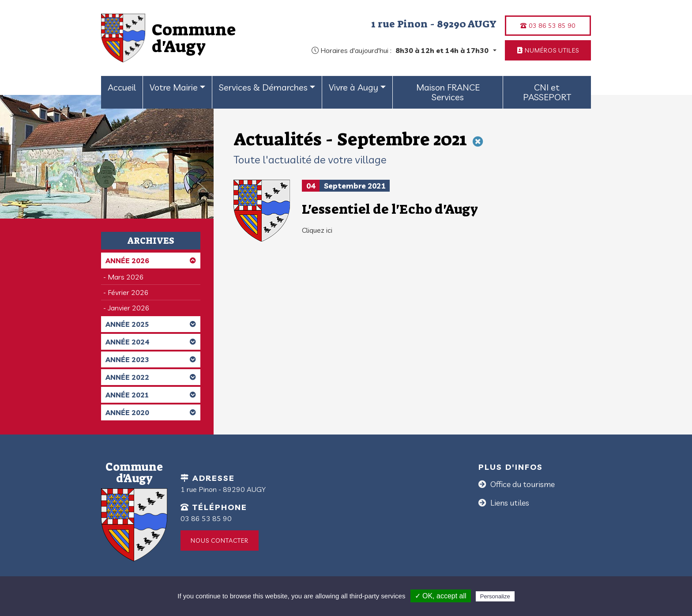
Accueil (122, 87)
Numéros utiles (548, 50)
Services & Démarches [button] (263, 87)
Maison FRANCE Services (448, 92)
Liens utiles (509, 503)
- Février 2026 (126, 292)
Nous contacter (220, 540)
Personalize (495, 596)
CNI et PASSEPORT (547, 92)
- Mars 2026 (124, 277)
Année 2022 (151, 377)
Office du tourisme (522, 484)
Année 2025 (151, 324)
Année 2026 (151, 261)
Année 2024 (151, 342)
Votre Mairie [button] (174, 87)
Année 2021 (151, 395)
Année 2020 (151, 412)
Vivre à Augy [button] (354, 87)
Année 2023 (151, 359)
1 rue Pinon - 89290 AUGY (434, 24)
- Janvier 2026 (126, 308)
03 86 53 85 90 (548, 26)
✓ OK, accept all (441, 596)
